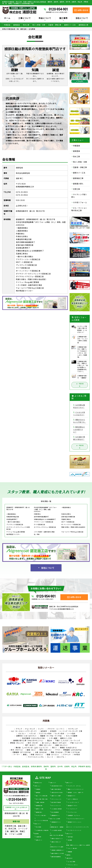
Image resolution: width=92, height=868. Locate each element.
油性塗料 (44, 731)
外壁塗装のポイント (56, 822)
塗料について (69, 783)
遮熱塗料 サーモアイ (73, 806)
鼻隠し (25, 754)
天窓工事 (77, 189)
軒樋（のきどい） (37, 754)
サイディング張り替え (79, 196)
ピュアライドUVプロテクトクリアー (76, 819)
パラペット (67, 754)
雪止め (50, 740)
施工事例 (63, 18)
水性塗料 (53, 731)
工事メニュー (38, 786)
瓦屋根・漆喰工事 (55, 25)
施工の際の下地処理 (56, 802)
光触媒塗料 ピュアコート (74, 815)
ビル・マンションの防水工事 (41, 820)
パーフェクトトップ (73, 809)
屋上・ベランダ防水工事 (42, 796)
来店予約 (68, 855)
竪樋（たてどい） (53, 754)
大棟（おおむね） (41, 752)
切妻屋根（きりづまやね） (22, 752)
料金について (45, 18)
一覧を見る (80, 385)
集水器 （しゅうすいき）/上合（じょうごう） (32, 748)
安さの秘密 (39, 827)
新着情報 (70, 852)
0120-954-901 (58, 9)
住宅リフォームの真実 (55, 819)
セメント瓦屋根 (72, 736)
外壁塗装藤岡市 (80, 467)
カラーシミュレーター (57, 799)
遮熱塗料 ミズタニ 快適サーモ (76, 792)
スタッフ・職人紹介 (73, 848)
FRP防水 (77, 754)
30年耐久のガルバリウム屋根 (56, 847)
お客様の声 (39, 837)
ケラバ (58, 750)
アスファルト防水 (45, 733)
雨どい (55, 748)
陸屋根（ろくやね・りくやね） (52, 736)
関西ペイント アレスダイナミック (76, 789)
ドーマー (17, 754)
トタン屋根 (53, 738)
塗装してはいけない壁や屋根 (56, 835)
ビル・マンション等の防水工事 (79, 209)
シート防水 (71, 733)
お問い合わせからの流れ (57, 792)
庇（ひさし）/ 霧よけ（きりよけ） (55, 743)
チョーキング (30, 729)
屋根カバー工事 (40, 809)
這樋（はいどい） (62, 745)
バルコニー (22, 733)
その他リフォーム (80, 202)
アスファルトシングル (36, 757)
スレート (50, 757)
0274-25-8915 (22, 192)
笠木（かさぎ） (33, 743)
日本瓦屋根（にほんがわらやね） (34, 738)
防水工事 (26, 25)
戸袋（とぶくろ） (77, 743)
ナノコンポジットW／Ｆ (73, 802)
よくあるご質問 (72, 862)
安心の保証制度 (55, 812)
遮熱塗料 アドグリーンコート (75, 822)
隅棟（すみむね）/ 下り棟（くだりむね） (66, 752)
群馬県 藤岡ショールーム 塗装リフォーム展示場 (78, 845)
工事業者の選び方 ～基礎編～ (57, 827)
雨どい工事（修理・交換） (42, 799)
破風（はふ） (32, 750)
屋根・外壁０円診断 (56, 789)
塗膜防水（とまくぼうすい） (27, 736)
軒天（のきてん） (17, 750)
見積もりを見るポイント (57, 838)
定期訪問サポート (56, 815)
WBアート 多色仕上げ (73, 799)
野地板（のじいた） (17, 743)
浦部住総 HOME (38, 783)
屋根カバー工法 (70, 25)
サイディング (73, 729)
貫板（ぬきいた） (46, 750)
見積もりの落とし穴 (56, 842)
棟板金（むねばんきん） (69, 748)
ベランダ (32, 733)
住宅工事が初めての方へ (57, 786)
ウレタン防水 (59, 733)
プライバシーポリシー (73, 865)
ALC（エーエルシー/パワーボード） (24, 731)
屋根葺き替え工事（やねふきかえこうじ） (29, 740)
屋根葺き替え (78, 184)
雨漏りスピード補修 (56, 796)
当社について (82, 18)
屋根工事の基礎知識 (56, 857)
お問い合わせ (69, 858)
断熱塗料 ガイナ (72, 796)
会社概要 (70, 840)
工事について (25, 18)
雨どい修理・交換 (39, 25)
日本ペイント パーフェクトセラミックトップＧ (77, 827)
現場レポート (39, 840)
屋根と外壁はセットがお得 (58, 853)
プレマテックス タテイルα (74, 786)
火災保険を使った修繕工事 (42, 830)
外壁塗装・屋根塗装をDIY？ (58, 850)
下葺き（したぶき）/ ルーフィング (68, 740)
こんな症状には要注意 (57, 809)
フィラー (41, 729)
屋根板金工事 (83, 25)
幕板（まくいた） (46, 745)
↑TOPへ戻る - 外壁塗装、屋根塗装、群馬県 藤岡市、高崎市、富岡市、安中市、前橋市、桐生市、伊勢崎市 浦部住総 (46, 768)
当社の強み (70, 837)
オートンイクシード (56, 806)
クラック (19, 729)
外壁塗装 (7, 25)
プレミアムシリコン (72, 812)
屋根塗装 (17, 25)
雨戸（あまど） (31, 745)
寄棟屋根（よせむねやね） (73, 750)
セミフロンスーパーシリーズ (75, 830)
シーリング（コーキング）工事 (71, 731)
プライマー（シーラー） (56, 729)
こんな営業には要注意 (57, 830)
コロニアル (60, 757)
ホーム (7, 18)
